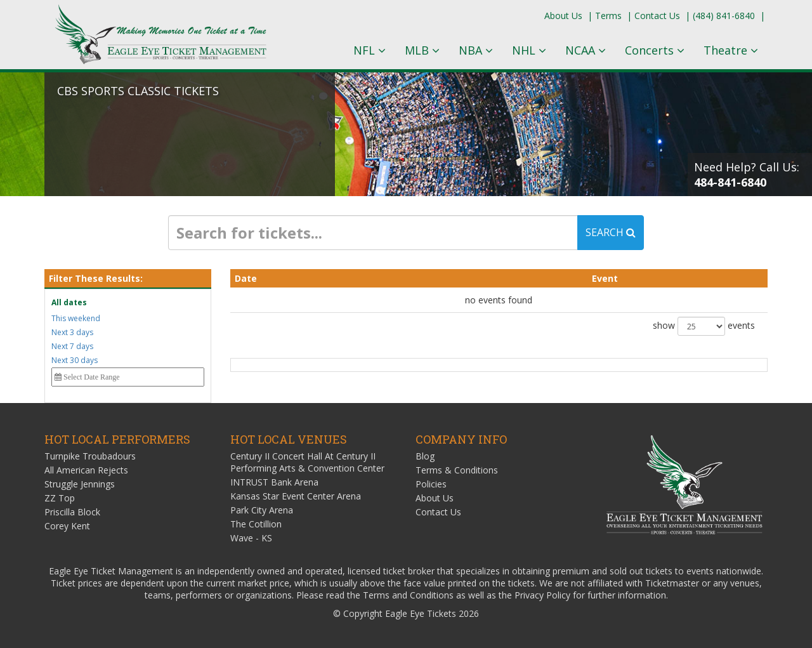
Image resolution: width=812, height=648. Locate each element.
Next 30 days (75, 360)
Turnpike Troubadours (90, 456)
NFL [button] (370, 50)
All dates (69, 302)
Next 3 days (72, 332)
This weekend (76, 318)
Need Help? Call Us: (747, 175)
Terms (608, 16)
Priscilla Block (72, 512)
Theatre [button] (731, 50)
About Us (563, 16)
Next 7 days (72, 346)
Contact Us (657, 16)
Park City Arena (262, 510)
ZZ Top (60, 498)
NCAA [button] (586, 50)
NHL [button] (529, 50)
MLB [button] (422, 50)
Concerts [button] (655, 50)
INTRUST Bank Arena (274, 482)
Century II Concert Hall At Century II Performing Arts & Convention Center (307, 462)
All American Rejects (86, 470)
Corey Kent (67, 526)
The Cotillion (256, 524)
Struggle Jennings (80, 484)
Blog (425, 456)
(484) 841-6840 (724, 16)
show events (704, 326)
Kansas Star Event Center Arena (296, 496)
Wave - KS (251, 538)
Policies (431, 484)
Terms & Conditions (457, 470)
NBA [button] (476, 50)
